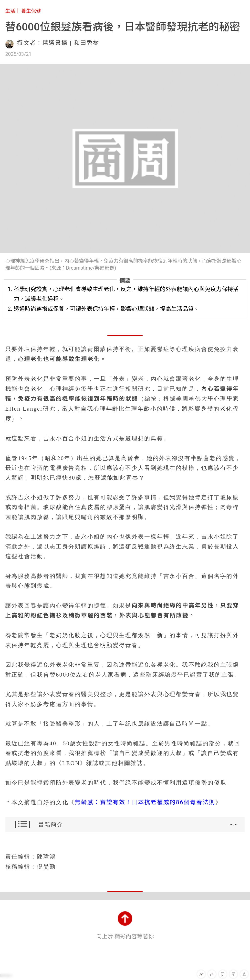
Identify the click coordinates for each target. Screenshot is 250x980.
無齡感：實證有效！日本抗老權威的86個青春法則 (145, 802)
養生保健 (31, 11)
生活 (10, 11)
